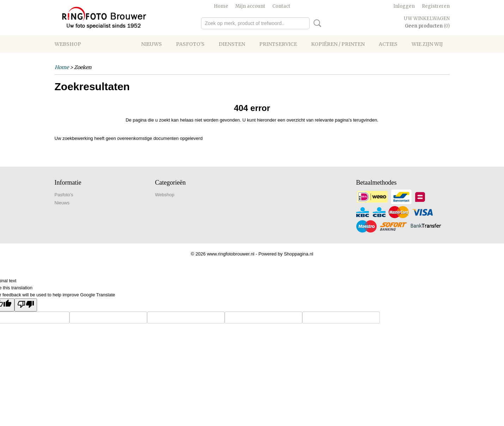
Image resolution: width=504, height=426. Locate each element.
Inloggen (404, 6)
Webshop (68, 44)
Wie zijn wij (427, 44)
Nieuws (151, 44)
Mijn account (250, 6)
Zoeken (316, 23)
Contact (281, 6)
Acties (388, 44)
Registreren (436, 6)
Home (221, 6)
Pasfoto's (190, 44)
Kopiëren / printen (338, 44)
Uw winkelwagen (427, 18)
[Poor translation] (26, 305)
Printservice (278, 44)
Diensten (232, 44)
